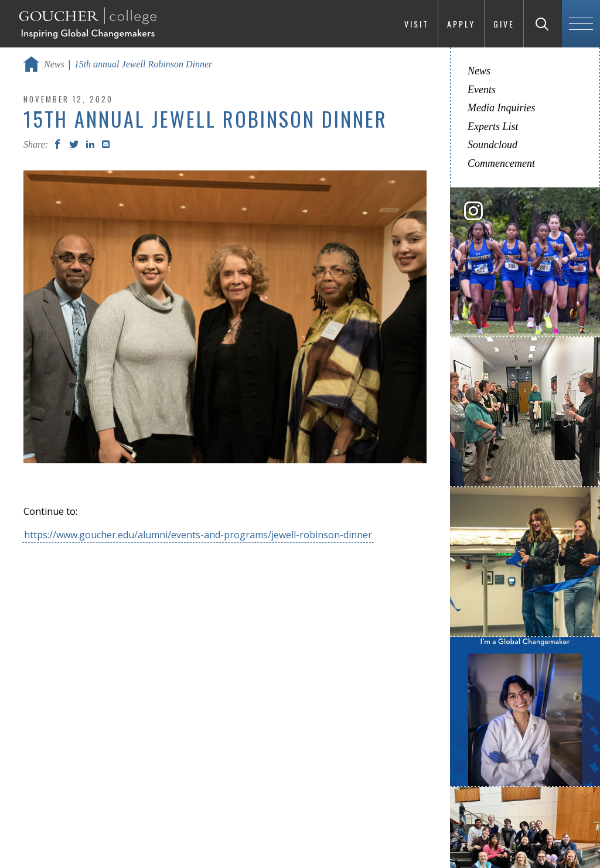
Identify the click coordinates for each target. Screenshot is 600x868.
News (54, 64)
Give (504, 24)
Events (482, 90)
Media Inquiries (501, 108)
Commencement (501, 163)
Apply (461, 24)
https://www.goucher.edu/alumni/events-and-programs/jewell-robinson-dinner (198, 535)
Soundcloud (492, 145)
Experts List (493, 127)
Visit (417, 24)
